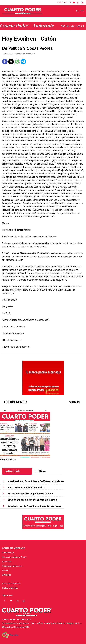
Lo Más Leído (12, 471)
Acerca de (7, 562)
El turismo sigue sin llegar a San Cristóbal (30, 494)
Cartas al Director (10, 588)
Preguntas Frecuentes (12, 566)
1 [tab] (39, 457)
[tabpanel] (43, 436)
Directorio (7, 575)
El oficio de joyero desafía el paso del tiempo (32, 500)
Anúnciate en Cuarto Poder (14, 557)
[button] (43, 443)
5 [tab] (47, 457)
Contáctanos (8, 553)
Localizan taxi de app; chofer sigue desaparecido (35, 506)
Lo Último (40, 471)
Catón (48, 39)
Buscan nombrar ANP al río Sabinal (26, 487)
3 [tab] (43, 457)
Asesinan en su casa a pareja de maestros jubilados (36, 481)
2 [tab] (41, 457)
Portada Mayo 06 (8, 459)
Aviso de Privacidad (11, 583)
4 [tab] (45, 457)
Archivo (6, 570)
